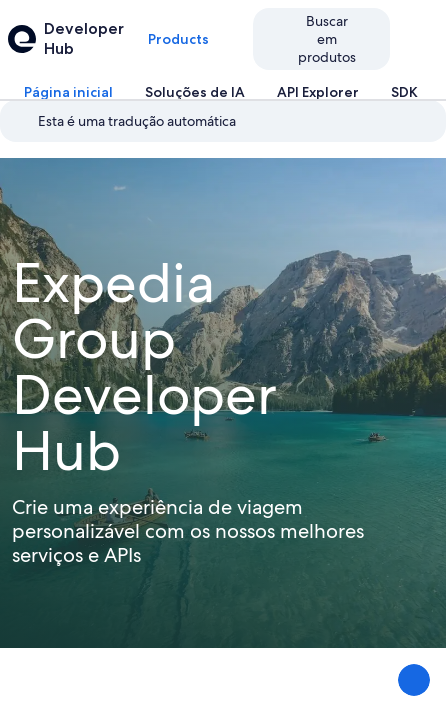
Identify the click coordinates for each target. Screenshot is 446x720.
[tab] (68, 92)
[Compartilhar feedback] (414, 680)
